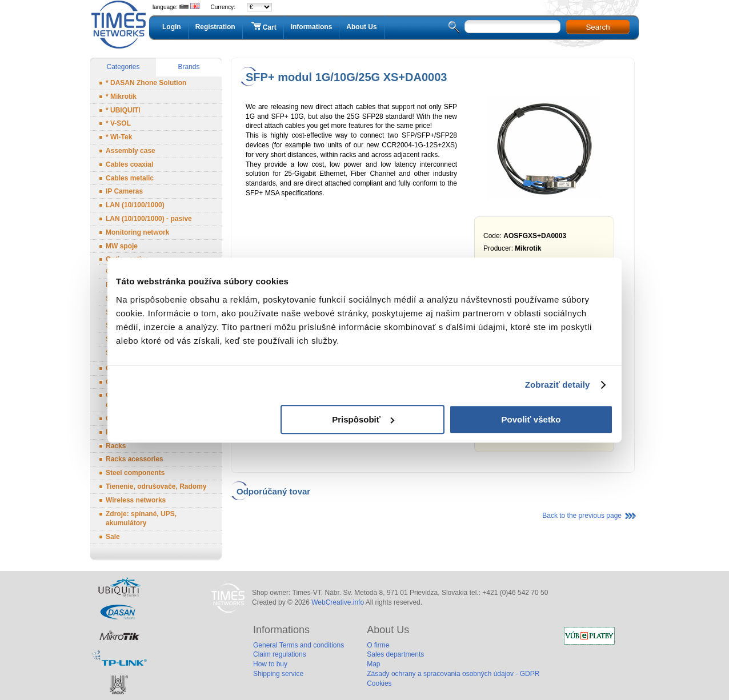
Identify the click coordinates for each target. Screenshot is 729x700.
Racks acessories (135, 459)
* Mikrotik (121, 96)
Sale (113, 537)
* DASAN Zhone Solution (146, 83)
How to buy (270, 664)
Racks (116, 446)
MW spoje (122, 246)
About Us (361, 27)
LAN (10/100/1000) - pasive (149, 219)
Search (598, 27)
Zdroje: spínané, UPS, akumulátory (141, 519)
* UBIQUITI (123, 110)
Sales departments (395, 654)
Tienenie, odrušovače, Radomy (156, 486)
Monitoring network (137, 232)
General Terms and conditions (299, 645)
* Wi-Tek (119, 137)
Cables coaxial (129, 164)
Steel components (135, 473)
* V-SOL (118, 123)
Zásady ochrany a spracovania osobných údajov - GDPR (453, 674)
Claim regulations (280, 654)
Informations (312, 27)
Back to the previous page (582, 516)
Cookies (379, 683)
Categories (123, 67)
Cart (263, 27)
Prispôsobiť (363, 419)
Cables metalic (130, 178)
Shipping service (278, 674)
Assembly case (131, 151)
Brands (189, 67)
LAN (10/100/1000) (135, 205)
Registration (215, 27)
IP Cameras (124, 191)
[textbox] (512, 27)
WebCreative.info (338, 602)
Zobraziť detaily (558, 385)
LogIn (172, 27)
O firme (378, 645)
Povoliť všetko (531, 419)
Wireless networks (136, 500)
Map (373, 664)
